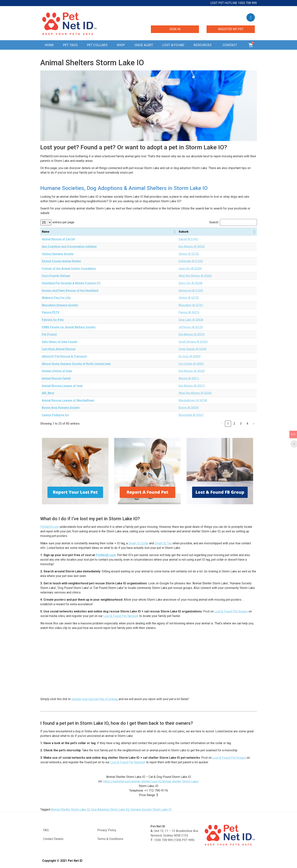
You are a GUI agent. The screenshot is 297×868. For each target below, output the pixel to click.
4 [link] (247, 424)
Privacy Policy (107, 830)
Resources (204, 45)
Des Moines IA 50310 (192, 334)
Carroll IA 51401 (188, 239)
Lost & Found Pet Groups (231, 611)
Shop (121, 45)
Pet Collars (97, 45)
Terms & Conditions (110, 839)
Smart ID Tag (163, 543)
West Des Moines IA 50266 (195, 393)
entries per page (63, 222)
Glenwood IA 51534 (191, 291)
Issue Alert (144, 45)
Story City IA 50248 (190, 283)
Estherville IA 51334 (191, 261)
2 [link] (234, 424)
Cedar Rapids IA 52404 (193, 349)
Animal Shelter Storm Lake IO (70, 809)
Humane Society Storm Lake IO (151, 809)
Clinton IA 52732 (189, 254)
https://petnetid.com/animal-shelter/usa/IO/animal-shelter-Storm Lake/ (151, 781)
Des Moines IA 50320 (192, 247)
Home (49, 45)
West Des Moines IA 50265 (195, 276)
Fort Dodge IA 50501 (191, 364)
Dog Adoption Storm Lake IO (110, 809)
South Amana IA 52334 (193, 342)
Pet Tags (70, 45)
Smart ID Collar (138, 543)
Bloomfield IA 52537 (191, 415)
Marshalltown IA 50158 (193, 400)
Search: (214, 222)
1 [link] (228, 424)
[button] (174, 232)
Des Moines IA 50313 (192, 386)
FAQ (46, 830)
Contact (231, 45)
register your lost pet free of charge (94, 699)
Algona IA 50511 (189, 378)
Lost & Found (173, 45)
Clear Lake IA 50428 (191, 320)
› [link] (254, 424)
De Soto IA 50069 (190, 356)
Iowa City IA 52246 (190, 269)
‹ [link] (221, 424)
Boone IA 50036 (189, 408)
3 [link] (241, 424)
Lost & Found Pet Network (121, 616)
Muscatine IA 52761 (191, 305)
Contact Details (53, 839)
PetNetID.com (50, 527)
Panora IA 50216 (189, 312)
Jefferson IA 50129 (191, 327)
